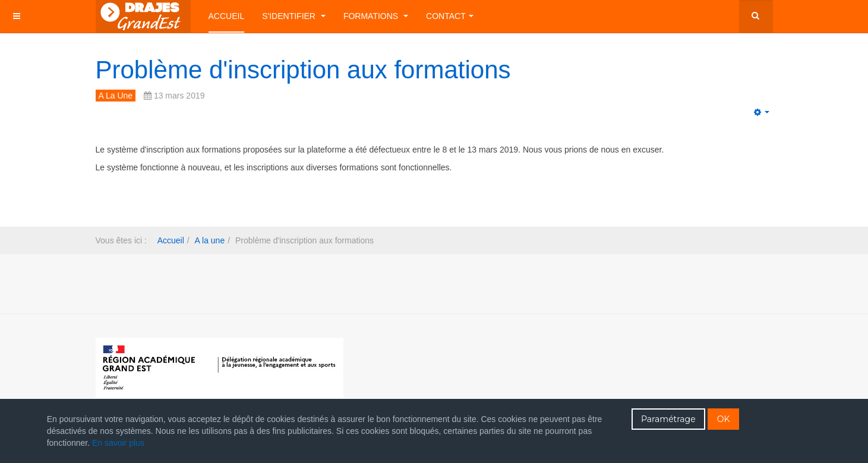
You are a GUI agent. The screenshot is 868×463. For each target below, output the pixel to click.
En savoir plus (118, 443)
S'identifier (294, 16)
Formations (376, 16)
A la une (210, 240)
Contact (450, 16)
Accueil (227, 16)
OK (724, 419)
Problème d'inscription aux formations (303, 70)
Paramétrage (668, 419)
